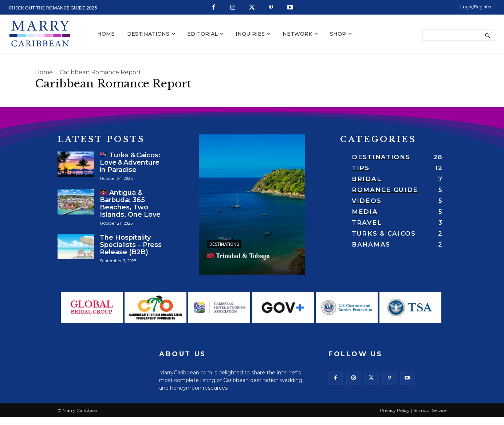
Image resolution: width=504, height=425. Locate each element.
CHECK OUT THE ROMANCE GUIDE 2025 (53, 8)
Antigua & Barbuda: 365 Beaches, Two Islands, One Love (130, 204)
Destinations (224, 244)
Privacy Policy (395, 416)
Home (44, 72)
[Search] (487, 35)
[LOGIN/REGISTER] (476, 7)
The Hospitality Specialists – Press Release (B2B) (131, 245)
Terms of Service (430, 416)
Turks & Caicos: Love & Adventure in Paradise (130, 162)
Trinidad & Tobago (238, 256)
